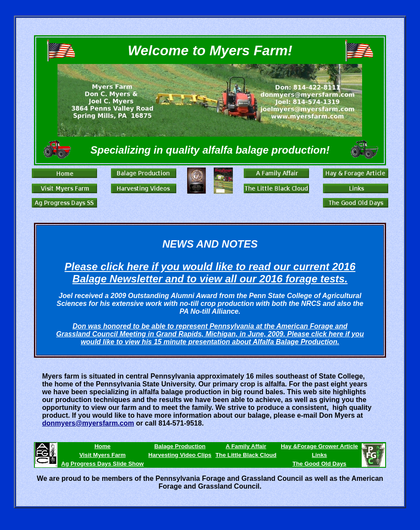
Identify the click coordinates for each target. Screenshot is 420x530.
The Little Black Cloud (246, 455)
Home (102, 446)
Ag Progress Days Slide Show (103, 464)
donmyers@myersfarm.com (88, 423)
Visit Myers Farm (102, 455)
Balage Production (180, 446)
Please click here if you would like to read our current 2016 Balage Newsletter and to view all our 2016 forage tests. (210, 273)
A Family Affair (246, 446)
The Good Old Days (319, 464)
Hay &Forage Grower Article (319, 446)
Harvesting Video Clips (180, 455)
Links (319, 455)
